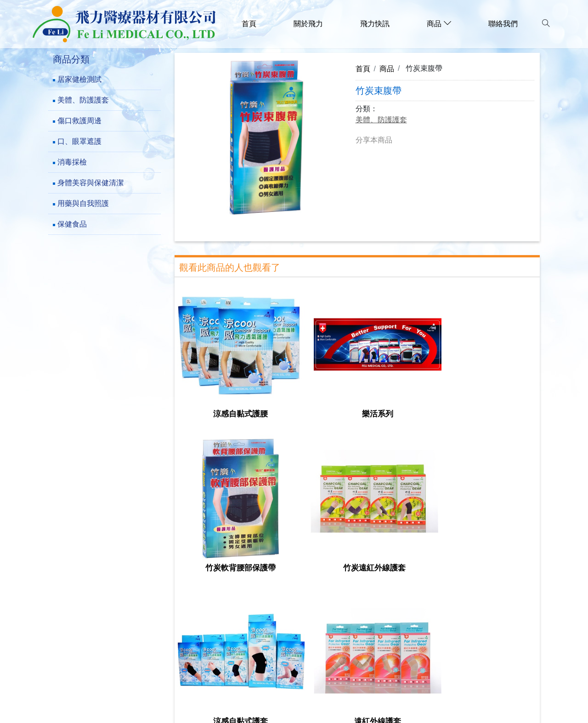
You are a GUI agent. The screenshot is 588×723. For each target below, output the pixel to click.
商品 (387, 68)
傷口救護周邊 (79, 121)
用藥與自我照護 (83, 203)
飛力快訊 (375, 24)
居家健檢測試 (79, 79)
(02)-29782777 (95, 642)
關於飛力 (308, 24)
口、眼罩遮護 (79, 141)
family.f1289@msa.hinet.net (119, 670)
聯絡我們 (503, 24)
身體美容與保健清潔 (90, 183)
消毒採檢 (72, 162)
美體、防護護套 (83, 100)
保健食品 (72, 224)
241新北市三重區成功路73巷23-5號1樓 (137, 629)
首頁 (249, 24)
